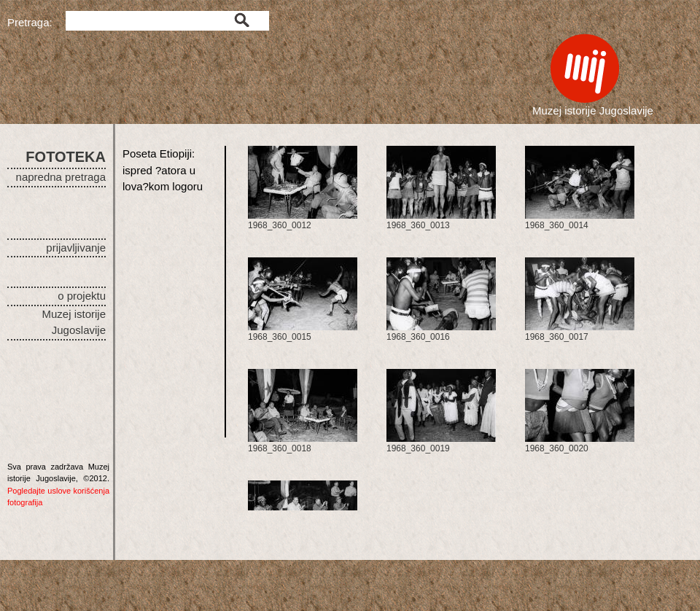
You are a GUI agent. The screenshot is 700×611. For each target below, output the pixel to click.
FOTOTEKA (66, 157)
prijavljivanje (76, 248)
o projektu (82, 296)
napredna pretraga (61, 177)
